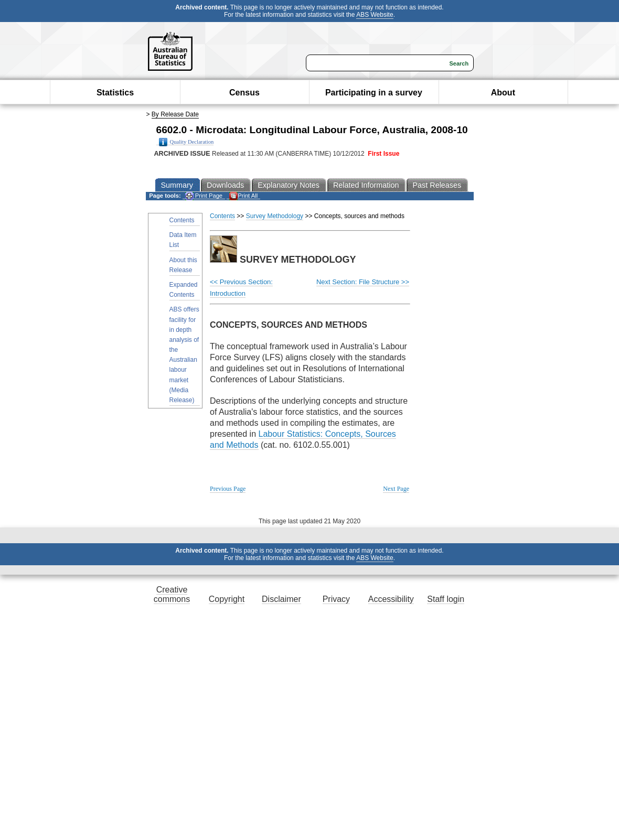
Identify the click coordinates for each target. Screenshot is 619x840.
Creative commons (172, 594)
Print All (243, 196)
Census (244, 93)
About (503, 93)
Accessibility (391, 599)
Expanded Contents (184, 290)
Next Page (396, 489)
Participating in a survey (374, 93)
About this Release (183, 265)
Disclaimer (281, 599)
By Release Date (175, 114)
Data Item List (183, 240)
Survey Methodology (275, 216)
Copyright (227, 599)
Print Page (204, 196)
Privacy (336, 599)
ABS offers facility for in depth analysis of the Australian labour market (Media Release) (184, 355)
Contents (182, 220)
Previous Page (228, 489)
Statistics (115, 93)
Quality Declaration (186, 142)
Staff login (446, 599)
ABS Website (375, 15)
